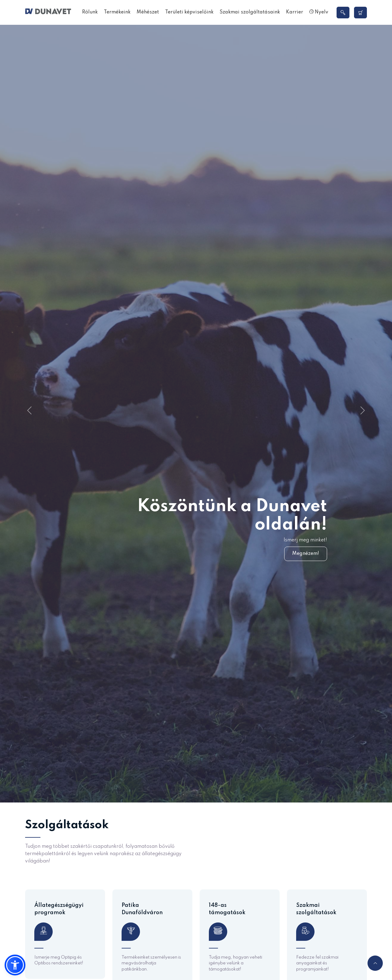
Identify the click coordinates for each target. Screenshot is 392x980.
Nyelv (319, 12)
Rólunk (90, 12)
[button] (15, 965)
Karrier (295, 12)
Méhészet (148, 12)
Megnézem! (306, 554)
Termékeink (117, 12)
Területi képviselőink (189, 12)
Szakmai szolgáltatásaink (250, 12)
